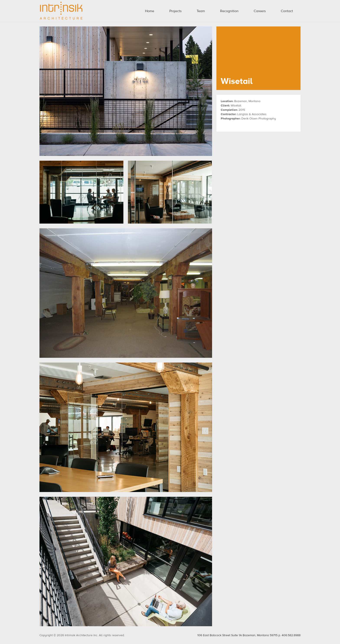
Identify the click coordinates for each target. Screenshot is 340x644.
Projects (175, 11)
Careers (260, 11)
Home (150, 11)
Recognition (229, 11)
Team (201, 11)
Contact (287, 11)
